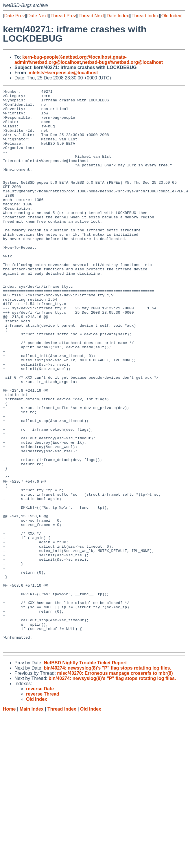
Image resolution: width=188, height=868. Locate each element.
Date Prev (14, 16)
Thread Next (91, 16)
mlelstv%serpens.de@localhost (63, 73)
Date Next (37, 16)
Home (9, 821)
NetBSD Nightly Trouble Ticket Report (85, 775)
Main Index (32, 821)
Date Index (118, 16)
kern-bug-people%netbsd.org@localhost (67, 57)
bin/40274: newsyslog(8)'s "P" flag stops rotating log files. (107, 780)
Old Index (171, 16)
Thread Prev (63, 16)
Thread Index (145, 16)
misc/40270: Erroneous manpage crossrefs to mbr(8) (115, 785)
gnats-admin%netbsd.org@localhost (71, 60)
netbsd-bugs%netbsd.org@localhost (122, 62)
